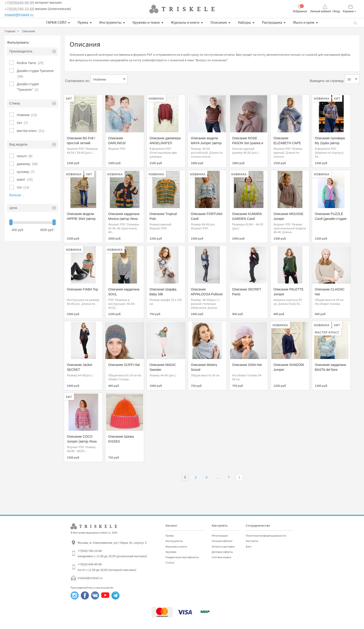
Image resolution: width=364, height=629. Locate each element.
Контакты (252, 541)
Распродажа (272, 23)
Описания (219, 23)
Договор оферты (222, 552)
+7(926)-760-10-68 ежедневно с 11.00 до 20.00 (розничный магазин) (112, 554)
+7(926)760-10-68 (19, 9)
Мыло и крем (304, 23)
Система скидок (221, 557)
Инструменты (110, 23)
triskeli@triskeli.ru (19, 15)
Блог (249, 547)
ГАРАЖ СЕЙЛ (56, 23)
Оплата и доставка (223, 547)
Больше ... (17, 195)
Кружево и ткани (146, 23)
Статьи (170, 563)
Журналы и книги (185, 23)
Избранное (300, 11)
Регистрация (220, 536)
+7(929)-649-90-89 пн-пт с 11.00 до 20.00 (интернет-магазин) (107, 567)
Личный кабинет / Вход (325, 11)
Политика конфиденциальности (266, 536)
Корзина (348, 11)
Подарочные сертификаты (182, 557)
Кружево (171, 552)
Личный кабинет (222, 541)
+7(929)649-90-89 (19, 3)
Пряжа (83, 23)
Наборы (244, 23)
